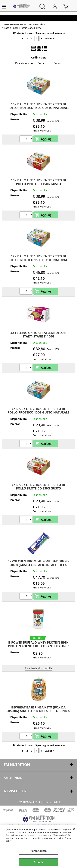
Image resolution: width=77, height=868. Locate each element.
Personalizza (38, 851)
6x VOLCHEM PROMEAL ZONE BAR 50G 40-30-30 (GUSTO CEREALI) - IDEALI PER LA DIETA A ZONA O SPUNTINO (38, 565)
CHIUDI (74, 829)
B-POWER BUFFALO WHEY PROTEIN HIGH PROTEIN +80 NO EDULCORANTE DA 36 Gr (38, 644)
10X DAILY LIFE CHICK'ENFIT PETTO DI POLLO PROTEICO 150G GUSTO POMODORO (38, 184)
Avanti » (50, 38)
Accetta (38, 862)
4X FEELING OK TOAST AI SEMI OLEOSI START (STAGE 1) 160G (38, 335)
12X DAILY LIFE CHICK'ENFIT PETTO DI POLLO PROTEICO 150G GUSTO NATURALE (38, 258)
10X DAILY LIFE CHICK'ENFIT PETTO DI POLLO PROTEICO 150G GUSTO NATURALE (38, 106)
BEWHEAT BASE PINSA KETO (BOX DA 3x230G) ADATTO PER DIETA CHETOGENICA (38, 709)
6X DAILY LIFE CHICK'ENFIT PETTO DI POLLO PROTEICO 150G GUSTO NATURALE (38, 411)
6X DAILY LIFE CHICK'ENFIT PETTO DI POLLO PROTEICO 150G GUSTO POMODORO (38, 488)
